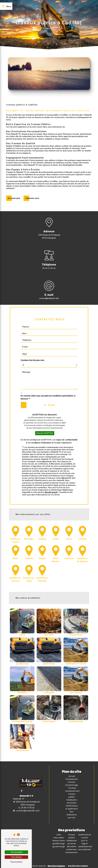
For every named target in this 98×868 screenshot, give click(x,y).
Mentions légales (56, 866)
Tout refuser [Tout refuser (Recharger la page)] (16, 857)
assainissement (85, 847)
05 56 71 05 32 (49, 268)
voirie (59, 835)
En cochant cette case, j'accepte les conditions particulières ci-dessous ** (48, 386)
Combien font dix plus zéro (33, 349)
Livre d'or (72, 818)
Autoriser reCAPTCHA (45, 422)
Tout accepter (16, 852)
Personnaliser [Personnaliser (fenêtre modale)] (16, 862)
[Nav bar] (6, 6)
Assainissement (72, 791)
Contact (72, 782)
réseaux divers (59, 841)
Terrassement (72, 779)
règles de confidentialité (67, 428)
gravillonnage (59, 844)
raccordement (85, 849)
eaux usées (59, 838)
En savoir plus (14, 198)
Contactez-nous (32, 198)
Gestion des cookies (78, 866)
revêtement (72, 849)
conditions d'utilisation (41, 431)
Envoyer (52, 394)
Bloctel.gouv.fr (51, 481)
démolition (72, 847)
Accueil (72, 776)
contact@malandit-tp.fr (26, 811)
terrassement (72, 852)
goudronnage (59, 847)
